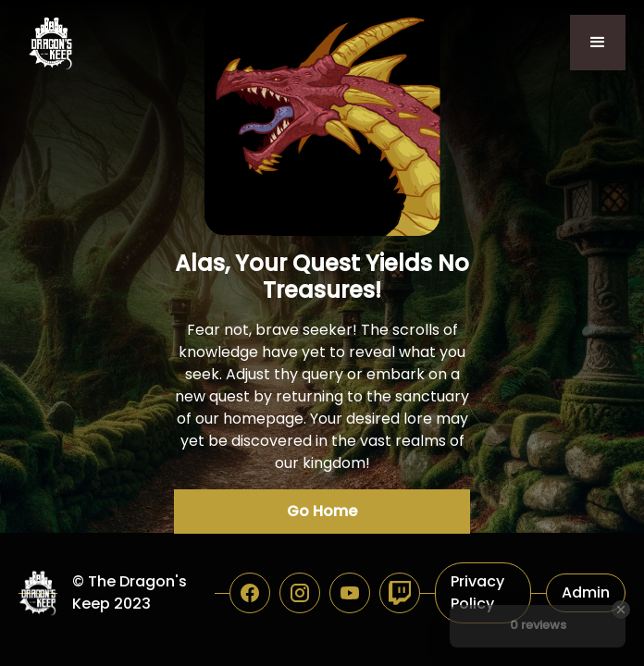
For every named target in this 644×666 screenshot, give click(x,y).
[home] (46, 43)
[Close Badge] (621, 610)
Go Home (322, 511)
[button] (598, 43)
